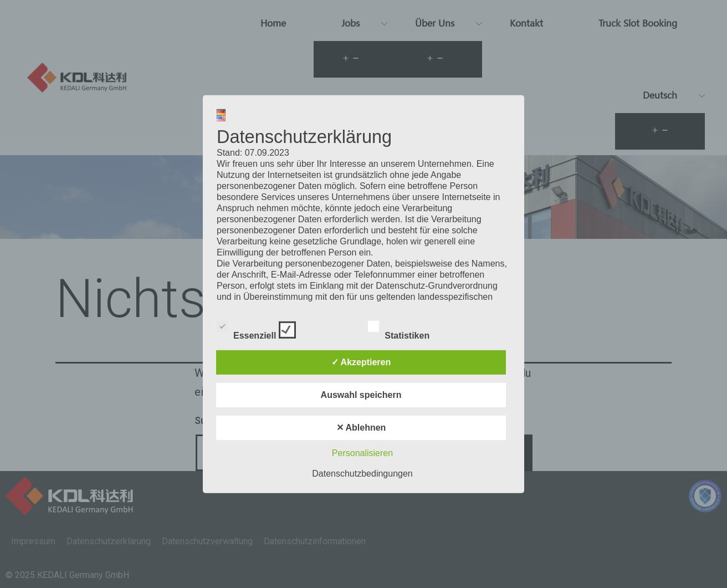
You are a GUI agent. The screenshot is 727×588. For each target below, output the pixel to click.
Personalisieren (362, 453)
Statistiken (408, 328)
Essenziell (256, 328)
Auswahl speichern (361, 395)
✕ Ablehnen (361, 428)
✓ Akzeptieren (361, 362)
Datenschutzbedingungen (362, 474)
